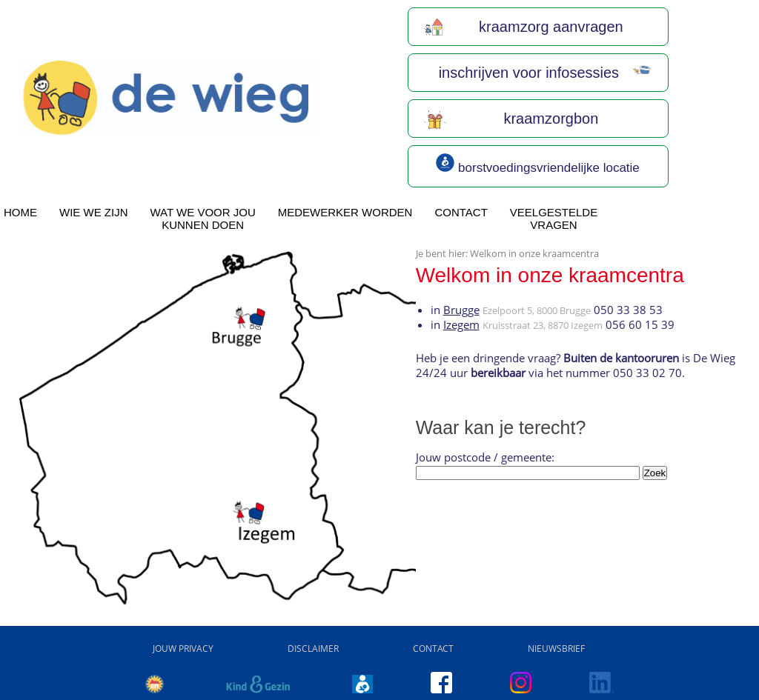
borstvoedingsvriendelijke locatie (537, 164)
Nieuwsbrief (556, 649)
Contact (461, 212)
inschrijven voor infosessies (544, 73)
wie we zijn (94, 212)
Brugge (461, 310)
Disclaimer (313, 649)
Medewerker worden (345, 212)
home (20, 212)
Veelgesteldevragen (554, 219)
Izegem (461, 324)
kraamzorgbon (511, 119)
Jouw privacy (183, 649)
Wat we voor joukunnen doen (203, 219)
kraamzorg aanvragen (523, 27)
